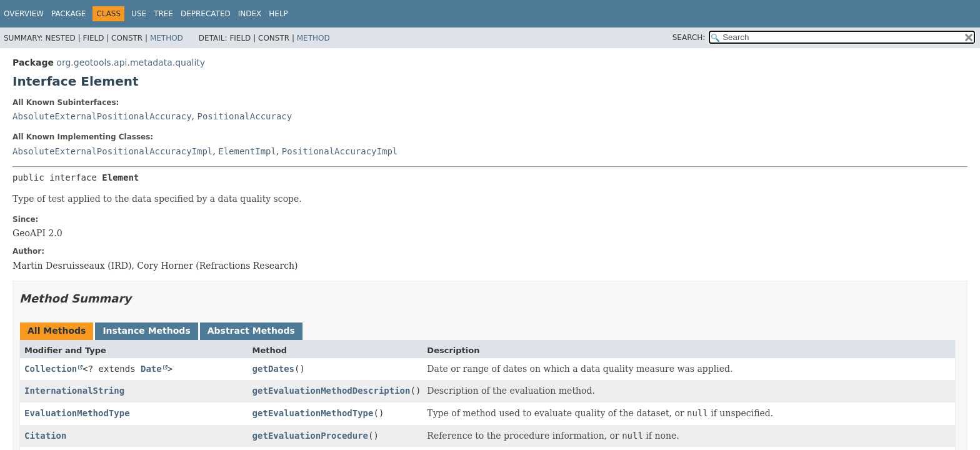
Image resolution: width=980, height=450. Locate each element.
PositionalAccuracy (244, 116)
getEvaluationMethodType (313, 413)
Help (278, 14)
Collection (51, 369)
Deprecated (206, 14)
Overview (24, 14)
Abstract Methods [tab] (251, 331)
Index (250, 14)
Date (151, 369)
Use (139, 14)
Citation (45, 436)
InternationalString (74, 391)
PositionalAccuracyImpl (340, 151)
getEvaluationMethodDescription (332, 391)
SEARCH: (689, 37)
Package (68, 14)
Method (167, 38)
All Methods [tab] (57, 331)
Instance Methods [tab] (146, 331)
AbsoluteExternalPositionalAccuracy (102, 116)
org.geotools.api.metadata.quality (131, 62)
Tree (163, 14)
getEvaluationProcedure (310, 436)
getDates (273, 369)
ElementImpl (247, 151)
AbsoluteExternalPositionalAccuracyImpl (112, 151)
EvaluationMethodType (77, 413)
